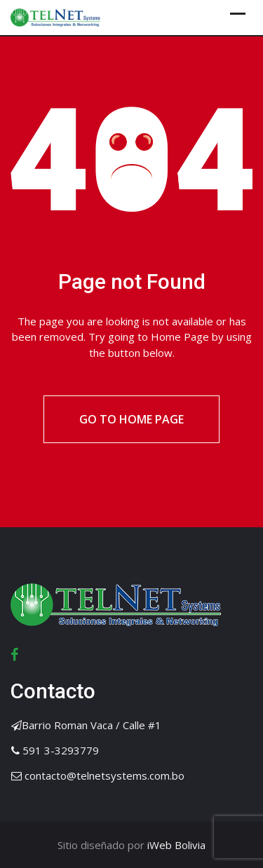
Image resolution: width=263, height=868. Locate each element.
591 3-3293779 (61, 750)
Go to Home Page (131, 419)
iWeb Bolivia (175, 845)
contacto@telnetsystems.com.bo (104, 775)
